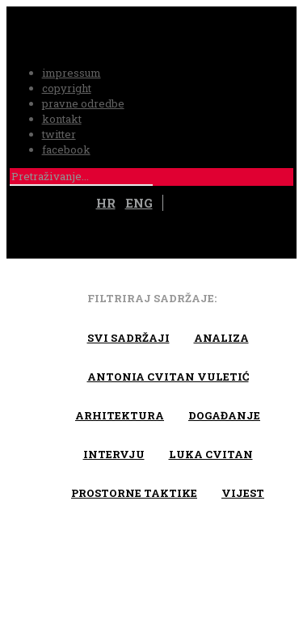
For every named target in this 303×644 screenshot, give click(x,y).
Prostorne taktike (134, 493)
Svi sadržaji (128, 338)
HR (106, 203)
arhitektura (120, 415)
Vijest (243, 493)
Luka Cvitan (211, 454)
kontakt (62, 119)
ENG (139, 203)
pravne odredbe (83, 103)
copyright (67, 88)
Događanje (224, 415)
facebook (66, 149)
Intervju (114, 454)
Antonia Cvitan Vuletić (168, 377)
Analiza (221, 338)
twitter (59, 134)
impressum (72, 73)
